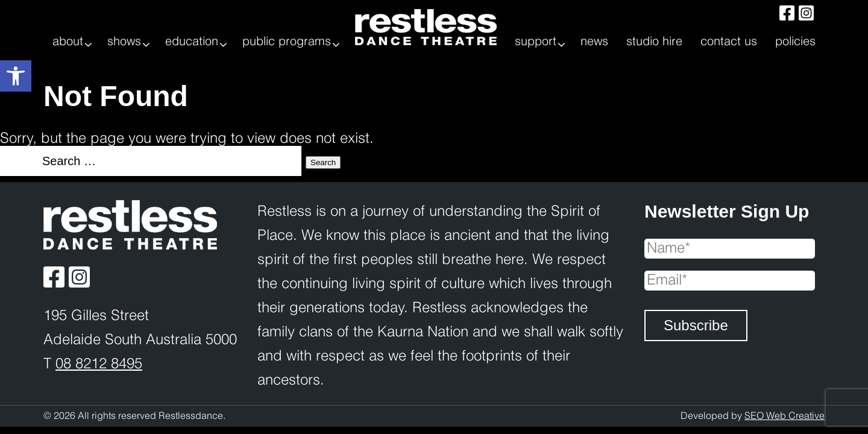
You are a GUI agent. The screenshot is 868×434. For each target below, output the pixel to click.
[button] (16, 76)
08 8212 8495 (99, 364)
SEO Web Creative (785, 416)
